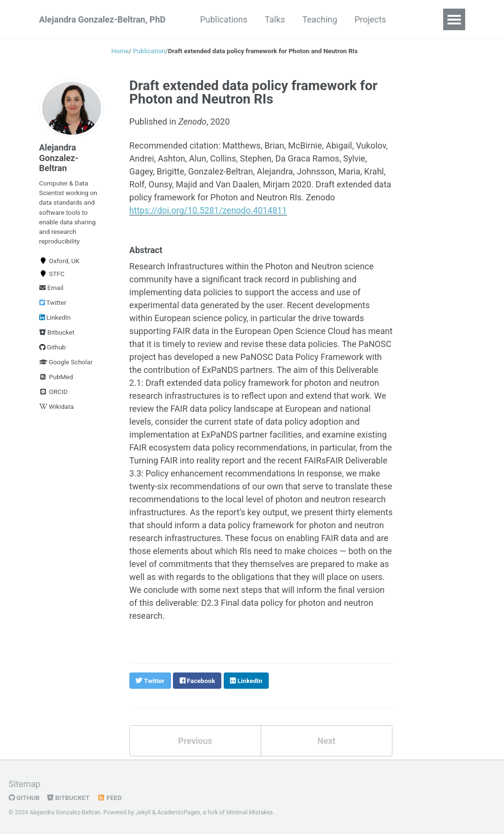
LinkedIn (55, 317)
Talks (275, 19)
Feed (109, 798)
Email (52, 288)
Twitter (53, 302)
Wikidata (57, 406)
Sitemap (24, 784)
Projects (370, 19)
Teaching (320, 19)
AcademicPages (178, 812)
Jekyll (143, 812)
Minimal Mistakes (249, 812)
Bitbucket (57, 332)
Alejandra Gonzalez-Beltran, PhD (103, 19)
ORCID (54, 392)
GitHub (24, 798)
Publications (223, 19)
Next (326, 741)
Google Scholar (66, 362)
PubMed (56, 377)
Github (53, 347)
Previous (195, 741)
